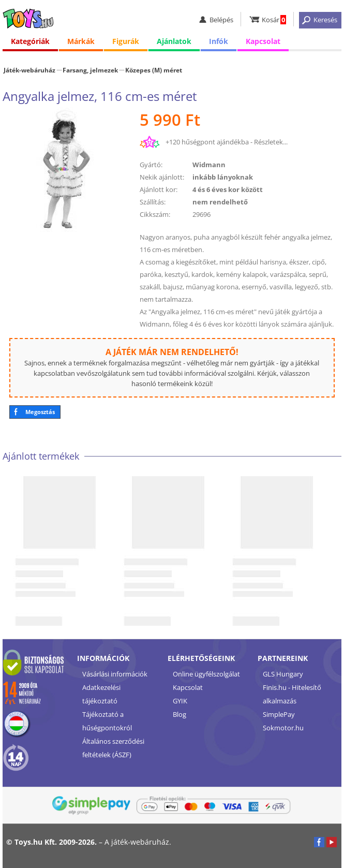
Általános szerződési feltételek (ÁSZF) (113, 748)
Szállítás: (153, 202)
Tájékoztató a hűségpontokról (107, 721)
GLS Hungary (283, 674)
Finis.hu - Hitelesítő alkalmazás (292, 694)
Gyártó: (151, 165)
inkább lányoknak (223, 177)
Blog (180, 714)
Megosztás (40, 412)
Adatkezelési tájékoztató (101, 694)
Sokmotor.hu (283, 728)
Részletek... (271, 142)
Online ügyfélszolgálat (206, 674)
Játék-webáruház (29, 70)
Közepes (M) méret (154, 70)
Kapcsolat (263, 41)
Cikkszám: (155, 214)
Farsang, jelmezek (90, 70)
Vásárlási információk (115, 674)
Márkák (81, 41)
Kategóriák (30, 41)
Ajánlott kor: (159, 189)
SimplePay (279, 714)
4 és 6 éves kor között (228, 189)
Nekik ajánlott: (162, 177)
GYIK (180, 701)
